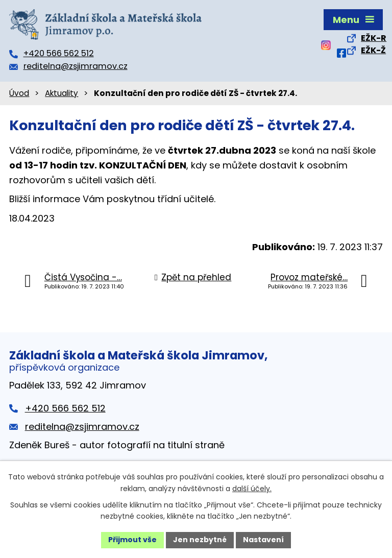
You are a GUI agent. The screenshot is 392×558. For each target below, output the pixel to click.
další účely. (252, 489)
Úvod (19, 93)
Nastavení (263, 540)
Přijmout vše (132, 540)
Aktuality (62, 93)
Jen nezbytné (200, 540)
